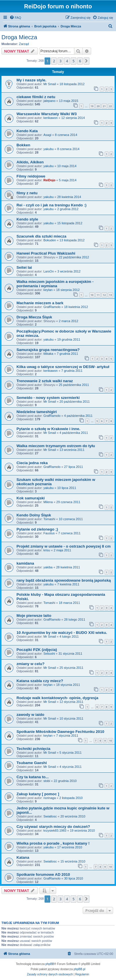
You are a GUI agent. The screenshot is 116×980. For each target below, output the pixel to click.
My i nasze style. (31, 80)
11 (98, 295)
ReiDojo (49, 180)
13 (111, 295)
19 (92, 106)
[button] (86, 61)
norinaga (50, 798)
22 (111, 106)
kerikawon (51, 118)
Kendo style (27, 219)
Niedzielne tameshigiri (37, 412)
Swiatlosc (50, 816)
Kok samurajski (31, 498)
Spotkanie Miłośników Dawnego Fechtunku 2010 (60, 732)
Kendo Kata (27, 131)
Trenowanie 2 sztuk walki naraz (45, 381)
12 (104, 295)
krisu (47, 550)
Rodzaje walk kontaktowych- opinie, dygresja (57, 698)
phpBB (50, 964)
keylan (48, 290)
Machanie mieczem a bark (40, 303)
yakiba (48, 567)
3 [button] (60, 61)
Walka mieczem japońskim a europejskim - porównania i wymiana (55, 284)
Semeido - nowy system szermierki (48, 398)
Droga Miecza (19, 37)
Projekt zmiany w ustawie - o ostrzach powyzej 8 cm (63, 546)
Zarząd (24, 44)
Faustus (49, 533)
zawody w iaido (30, 715)
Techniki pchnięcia (33, 749)
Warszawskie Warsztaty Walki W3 (47, 114)
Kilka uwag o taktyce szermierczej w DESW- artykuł (63, 367)
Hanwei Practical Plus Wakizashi (46, 253)
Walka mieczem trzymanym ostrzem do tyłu (56, 446)
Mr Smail (50, 84)
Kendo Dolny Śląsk (34, 515)
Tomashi (49, 519)
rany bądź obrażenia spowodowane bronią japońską (64, 580)
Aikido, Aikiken (30, 162)
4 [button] (67, 61)
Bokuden (50, 240)
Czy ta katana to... (33, 777)
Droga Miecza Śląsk (34, 317)
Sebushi (49, 654)
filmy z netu (27, 193)
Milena (48, 502)
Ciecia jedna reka (32, 463)
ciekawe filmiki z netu (36, 97)
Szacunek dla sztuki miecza (41, 236)
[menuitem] (15, 18)
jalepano (49, 101)
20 (98, 106)
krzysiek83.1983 (55, 830)
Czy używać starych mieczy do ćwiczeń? (53, 827)
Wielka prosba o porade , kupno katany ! (53, 843)
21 (104, 106)
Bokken (23, 145)
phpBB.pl (79, 969)
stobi (47, 781)
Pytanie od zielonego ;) (37, 529)
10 (92, 295)
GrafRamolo (52, 307)
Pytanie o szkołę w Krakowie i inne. (48, 429)
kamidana (25, 563)
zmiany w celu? (31, 664)
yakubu (48, 149)
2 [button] (54, 61)
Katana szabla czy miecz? (40, 681)
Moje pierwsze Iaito (34, 616)
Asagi (47, 135)
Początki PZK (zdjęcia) (37, 650)
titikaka (48, 354)
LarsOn (49, 271)
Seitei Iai (24, 267)
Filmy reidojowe (31, 176)
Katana (23, 857)
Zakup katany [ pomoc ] (38, 794)
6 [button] (80, 61)
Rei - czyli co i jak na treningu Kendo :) (51, 205)
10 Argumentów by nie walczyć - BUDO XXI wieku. (62, 633)
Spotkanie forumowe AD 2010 (43, 874)
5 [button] (73, 61)
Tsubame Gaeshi (32, 763)
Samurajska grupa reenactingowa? (48, 350)
